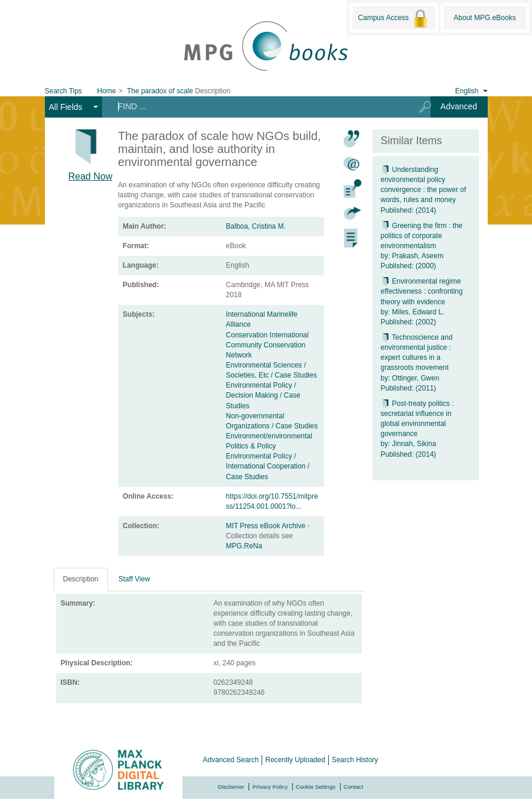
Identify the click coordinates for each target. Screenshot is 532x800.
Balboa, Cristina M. (256, 226)
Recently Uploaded (295, 760)
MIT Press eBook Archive (267, 526)
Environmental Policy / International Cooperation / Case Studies (268, 466)
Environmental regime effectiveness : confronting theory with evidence (422, 291)
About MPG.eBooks (484, 18)
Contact (353, 787)
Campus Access (394, 18)
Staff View (135, 579)
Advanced (459, 106)
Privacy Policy (270, 787)
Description (81, 579)
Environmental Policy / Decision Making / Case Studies (263, 395)
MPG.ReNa (244, 546)
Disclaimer (231, 787)
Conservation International (267, 335)
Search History (355, 760)
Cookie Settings (316, 787)
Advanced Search (231, 760)
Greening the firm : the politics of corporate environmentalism (422, 236)
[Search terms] (257, 106)
